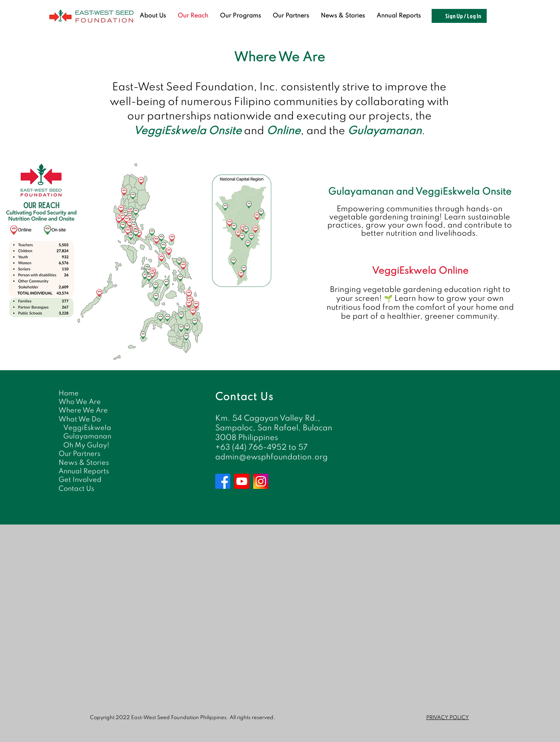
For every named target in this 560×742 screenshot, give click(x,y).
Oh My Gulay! (86, 445)
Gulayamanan (87, 437)
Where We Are (83, 411)
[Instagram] (261, 481)
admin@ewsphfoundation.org (271, 457)
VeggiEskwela (87, 428)
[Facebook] (223, 481)
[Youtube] (242, 481)
